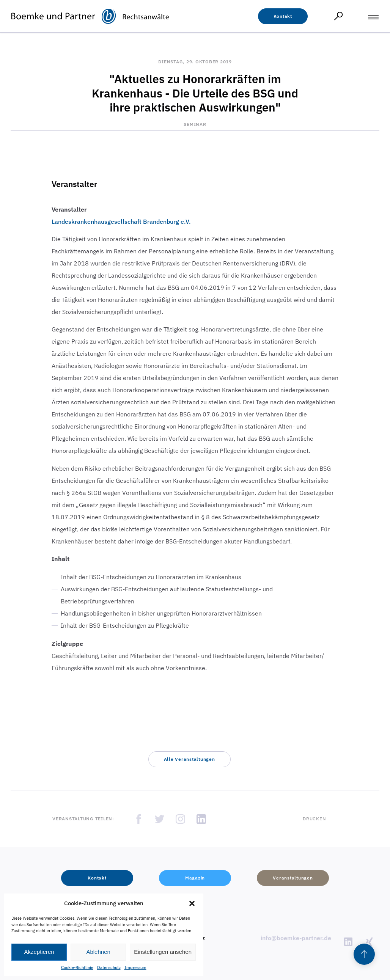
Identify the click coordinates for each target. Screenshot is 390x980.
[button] (192, 903)
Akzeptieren (39, 952)
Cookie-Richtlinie (77, 967)
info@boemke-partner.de (296, 938)
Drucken (314, 819)
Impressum (135, 967)
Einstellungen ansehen (163, 952)
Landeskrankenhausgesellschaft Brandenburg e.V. (121, 221)
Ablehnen (98, 952)
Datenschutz (109, 967)
